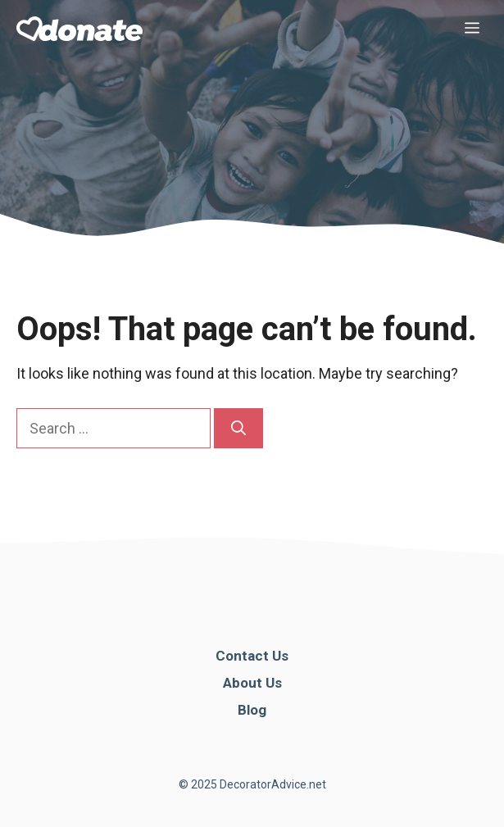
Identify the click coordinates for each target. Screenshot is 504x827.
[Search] (238, 428)
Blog (252, 710)
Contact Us (252, 656)
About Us (252, 683)
